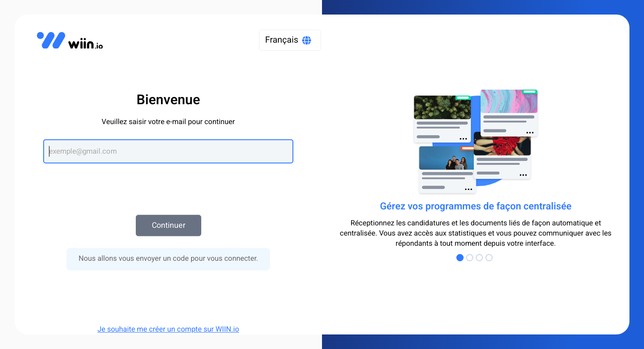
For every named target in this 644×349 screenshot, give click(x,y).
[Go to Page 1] (461, 258)
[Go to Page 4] (490, 258)
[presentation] (168, 184)
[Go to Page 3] (481, 258)
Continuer (169, 225)
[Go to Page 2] (471, 258)
